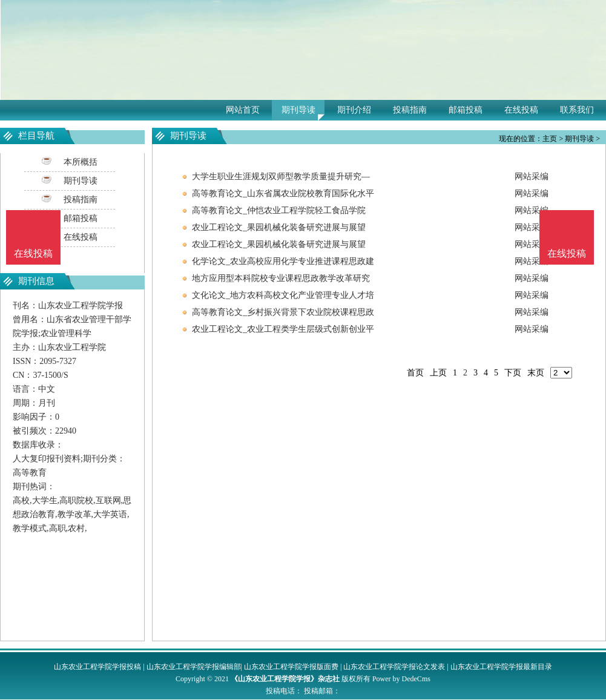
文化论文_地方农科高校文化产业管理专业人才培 (283, 295)
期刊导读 (298, 110)
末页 (536, 373)
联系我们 (577, 110)
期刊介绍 (354, 110)
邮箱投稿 (466, 110)
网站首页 (243, 110)
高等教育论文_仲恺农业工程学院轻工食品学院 (279, 210)
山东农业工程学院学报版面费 (291, 667)
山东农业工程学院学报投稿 (97, 667)
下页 (513, 373)
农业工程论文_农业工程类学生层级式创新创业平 (283, 329)
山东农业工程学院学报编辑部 (194, 667)
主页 (550, 139)
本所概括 (81, 162)
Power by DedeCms (401, 679)
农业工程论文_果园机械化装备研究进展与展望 (279, 227)
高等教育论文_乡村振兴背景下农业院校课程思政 (283, 312)
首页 (415, 373)
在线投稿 (521, 110)
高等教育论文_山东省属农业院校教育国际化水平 (283, 193)
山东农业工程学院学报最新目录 (501, 667)
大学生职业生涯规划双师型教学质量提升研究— (281, 177)
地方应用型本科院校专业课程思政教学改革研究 (281, 278)
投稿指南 (410, 110)
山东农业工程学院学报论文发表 (394, 667)
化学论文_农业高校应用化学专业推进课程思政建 (283, 261)
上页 (438, 373)
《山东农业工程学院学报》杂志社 (285, 679)
